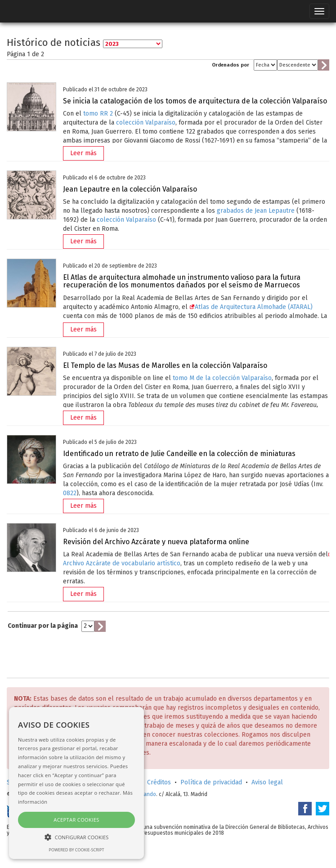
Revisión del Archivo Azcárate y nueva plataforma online (156, 542)
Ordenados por (231, 65)
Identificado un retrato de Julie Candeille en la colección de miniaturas (179, 454)
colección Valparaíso (146, 123)
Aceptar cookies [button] (76, 820)
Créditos (159, 782)
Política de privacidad (211, 782)
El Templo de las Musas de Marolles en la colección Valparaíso (165, 365)
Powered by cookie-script (77, 850)
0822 (70, 493)
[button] (76, 837)
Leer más (83, 153)
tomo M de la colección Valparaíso (222, 378)
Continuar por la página (43, 626)
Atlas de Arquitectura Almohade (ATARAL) (251, 307)
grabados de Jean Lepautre (256, 211)
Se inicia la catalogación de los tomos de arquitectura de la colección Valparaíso (195, 101)
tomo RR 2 (98, 114)
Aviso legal (267, 782)
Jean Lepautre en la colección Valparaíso (130, 189)
